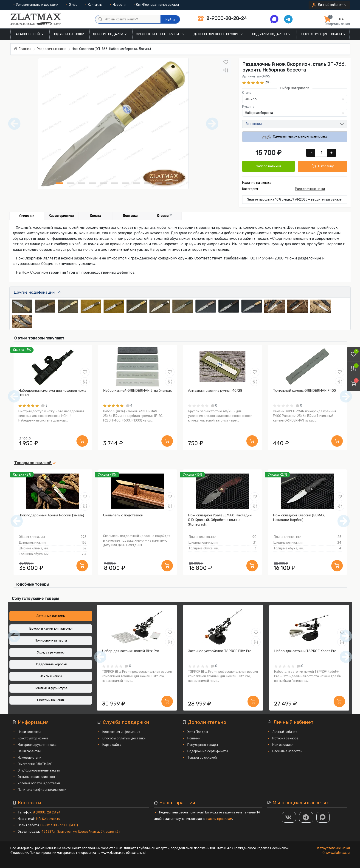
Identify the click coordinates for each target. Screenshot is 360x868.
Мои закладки (283, 745)
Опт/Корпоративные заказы (156, 5)
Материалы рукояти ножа (37, 745)
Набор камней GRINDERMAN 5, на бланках (137, 391)
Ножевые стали (30, 758)
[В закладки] (226, 62)
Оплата (96, 216)
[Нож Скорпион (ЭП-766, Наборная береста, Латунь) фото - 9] (148, 183)
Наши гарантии (29, 751)
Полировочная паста (51, 641)
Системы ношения (51, 700)
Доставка (130, 216)
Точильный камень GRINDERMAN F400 (304, 391)
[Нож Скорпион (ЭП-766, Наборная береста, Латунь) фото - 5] (104, 183)
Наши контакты (29, 732)
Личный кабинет (285, 732)
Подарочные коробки (51, 664)
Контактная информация (121, 732)
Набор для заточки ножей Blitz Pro (131, 651)
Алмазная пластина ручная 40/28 (215, 391)
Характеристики (61, 216)
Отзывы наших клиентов (36, 777)
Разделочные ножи (310, 189)
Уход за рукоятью (51, 652)
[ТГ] (306, 817)
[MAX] (323, 817)
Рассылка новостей (287, 751)
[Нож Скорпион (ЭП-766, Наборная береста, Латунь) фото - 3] (82, 183)
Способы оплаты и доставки (124, 738)
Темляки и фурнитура (51, 688)
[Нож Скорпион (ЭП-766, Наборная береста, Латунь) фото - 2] (70, 183)
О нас (72, 5)
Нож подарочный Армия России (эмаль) (51, 515)
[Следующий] (344, 521)
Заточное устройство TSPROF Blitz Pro (220, 651)
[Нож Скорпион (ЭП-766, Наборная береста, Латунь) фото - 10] (159, 183)
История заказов (285, 738)
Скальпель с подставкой (123, 515)
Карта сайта (112, 745)
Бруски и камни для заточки (51, 629)
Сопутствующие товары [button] (323, 34)
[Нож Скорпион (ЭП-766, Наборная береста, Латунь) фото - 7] (126, 183)
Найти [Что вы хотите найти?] (170, 20)
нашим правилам (219, 819)
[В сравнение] (226, 70)
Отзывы (164, 216)
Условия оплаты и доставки (36, 5)
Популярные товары (203, 745)
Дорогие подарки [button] (110, 34)
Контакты (94, 5)
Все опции (254, 124)
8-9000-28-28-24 (222, 18)
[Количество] (321, 153)
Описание (27, 216)
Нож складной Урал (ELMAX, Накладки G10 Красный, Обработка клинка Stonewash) (220, 520)
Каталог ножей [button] (29, 34)
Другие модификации (34, 292)
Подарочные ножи (69, 34)
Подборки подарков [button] (272, 34)
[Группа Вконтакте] (289, 817)
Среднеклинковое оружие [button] (160, 34)
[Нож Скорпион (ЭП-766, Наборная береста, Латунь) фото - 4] (93, 183)
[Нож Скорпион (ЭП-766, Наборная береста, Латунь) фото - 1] (59, 183)
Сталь (247, 93)
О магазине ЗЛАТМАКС (35, 764)
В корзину (323, 166)
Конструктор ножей (33, 738)
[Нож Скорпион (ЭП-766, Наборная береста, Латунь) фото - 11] (170, 183)
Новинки (194, 738)
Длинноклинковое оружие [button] (219, 34)
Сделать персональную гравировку (295, 137)
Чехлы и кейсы (51, 676)
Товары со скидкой (202, 758)
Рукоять (248, 107)
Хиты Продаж (198, 732)
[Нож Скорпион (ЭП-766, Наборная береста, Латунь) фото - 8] (137, 183)
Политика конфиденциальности (42, 790)
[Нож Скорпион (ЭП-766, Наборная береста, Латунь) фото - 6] (115, 183)
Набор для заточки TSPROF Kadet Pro (305, 651)
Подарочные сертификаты (208, 751)
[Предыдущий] (17, 521)
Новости (118, 5)
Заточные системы (51, 616)
